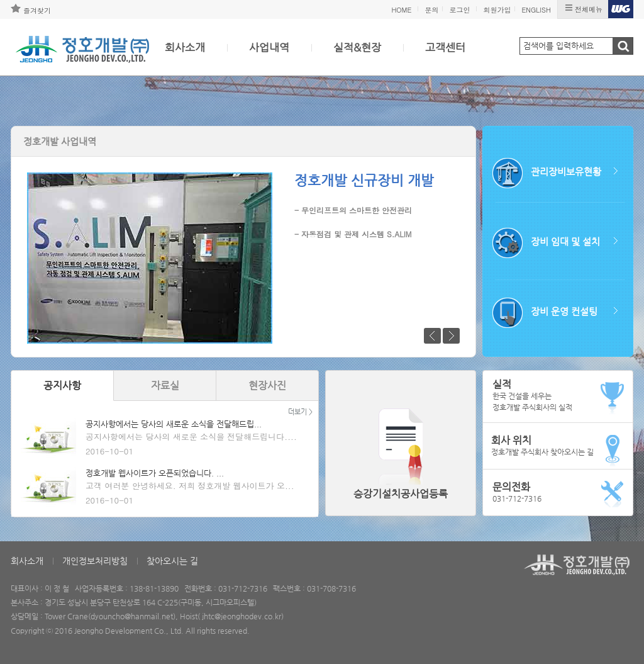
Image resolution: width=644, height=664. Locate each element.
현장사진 (267, 385)
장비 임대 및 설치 (565, 241)
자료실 (165, 385)
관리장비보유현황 (566, 172)
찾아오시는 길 (172, 561)
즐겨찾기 (37, 10)
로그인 (459, 10)
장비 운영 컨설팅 (564, 311)
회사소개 (185, 47)
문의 (431, 10)
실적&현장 (357, 47)
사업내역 (269, 47)
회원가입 (497, 10)
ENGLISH (536, 10)
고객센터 (445, 47)
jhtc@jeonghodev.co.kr (241, 616)
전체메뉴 (589, 9)
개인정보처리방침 (95, 561)
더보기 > (300, 412)
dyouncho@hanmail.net (132, 616)
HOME (401, 10)
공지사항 (62, 385)
